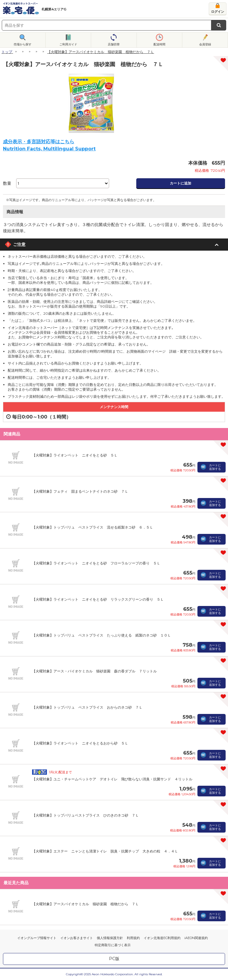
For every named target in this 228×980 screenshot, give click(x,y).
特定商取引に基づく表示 (113, 945)
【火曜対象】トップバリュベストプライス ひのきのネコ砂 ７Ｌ (85, 815)
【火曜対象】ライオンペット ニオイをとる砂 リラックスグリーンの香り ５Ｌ (98, 599)
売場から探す (23, 44)
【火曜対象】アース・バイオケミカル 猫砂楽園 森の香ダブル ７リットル (94, 671)
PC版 (114, 959)
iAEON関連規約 (196, 938)
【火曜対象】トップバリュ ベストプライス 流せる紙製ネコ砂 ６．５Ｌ (93, 527)
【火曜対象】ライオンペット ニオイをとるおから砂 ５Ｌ (80, 743)
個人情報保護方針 (110, 938)
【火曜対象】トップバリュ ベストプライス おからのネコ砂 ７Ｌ (87, 707)
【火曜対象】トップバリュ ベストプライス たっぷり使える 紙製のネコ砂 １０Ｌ (102, 635)
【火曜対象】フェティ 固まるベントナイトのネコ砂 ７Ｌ (80, 491)
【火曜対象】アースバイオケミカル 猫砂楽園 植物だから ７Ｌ (85, 904)
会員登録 (205, 44)
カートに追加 (180, 183)
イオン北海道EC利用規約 (162, 938)
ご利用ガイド (68, 44)
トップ (7, 52)
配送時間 (159, 44)
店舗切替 (114, 44)
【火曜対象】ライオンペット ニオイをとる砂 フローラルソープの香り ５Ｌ (96, 563)
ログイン (218, 12)
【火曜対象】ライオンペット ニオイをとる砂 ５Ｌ (75, 455)
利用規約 (133, 938)
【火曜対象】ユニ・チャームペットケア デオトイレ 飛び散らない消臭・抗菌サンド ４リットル (112, 779)
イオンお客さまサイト (77, 938)
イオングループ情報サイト (37, 938)
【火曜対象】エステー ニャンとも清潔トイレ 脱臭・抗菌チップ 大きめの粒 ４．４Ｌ (105, 851)
